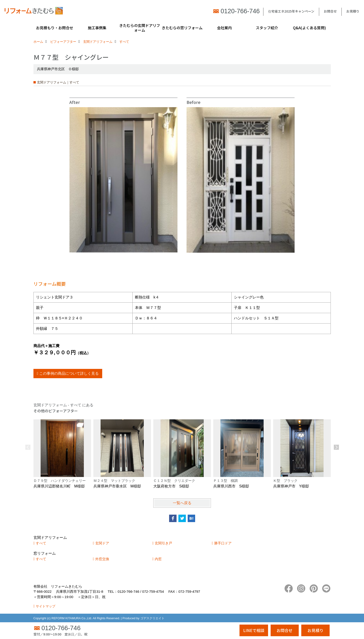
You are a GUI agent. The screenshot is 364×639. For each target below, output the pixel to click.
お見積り (353, 11)
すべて (41, 543)
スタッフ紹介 (267, 28)
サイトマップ (46, 606)
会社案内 (224, 28)
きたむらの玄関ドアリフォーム (140, 28)
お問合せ (330, 11)
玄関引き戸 (163, 543)
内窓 (158, 559)
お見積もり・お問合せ (55, 28)
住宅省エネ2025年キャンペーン (291, 11)
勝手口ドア (223, 543)
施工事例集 (97, 28)
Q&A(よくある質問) (309, 28)
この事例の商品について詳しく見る (69, 373)
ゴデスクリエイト (152, 618)
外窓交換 (102, 559)
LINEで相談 (254, 630)
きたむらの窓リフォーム (182, 28)
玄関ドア (102, 543)
